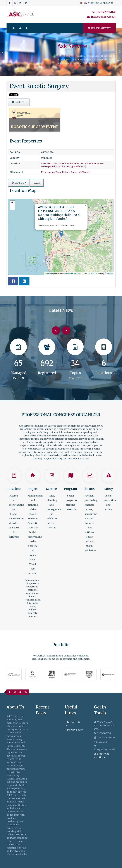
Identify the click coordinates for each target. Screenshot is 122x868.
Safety (108, 489)
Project (33, 489)
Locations (14, 489)
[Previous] (56, 331)
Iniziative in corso (73, 724)
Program (70, 489)
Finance (89, 489)
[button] (61, 234)
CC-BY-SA (92, 273)
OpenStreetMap (71, 273)
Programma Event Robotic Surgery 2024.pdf (66, 172)
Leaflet (49, 273)
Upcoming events (99, 28)
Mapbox (110, 273)
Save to (19, 102)
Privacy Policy (75, 730)
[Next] (66, 331)
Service (52, 489)
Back (37, 183)
